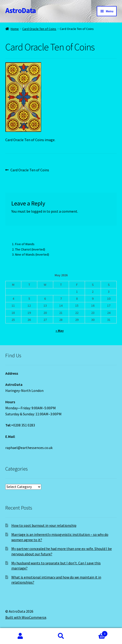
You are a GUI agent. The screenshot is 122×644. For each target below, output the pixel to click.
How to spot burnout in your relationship (44, 525)
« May (60, 331)
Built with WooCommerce (26, 617)
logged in (38, 211)
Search (61, 636)
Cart (94, 633)
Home (15, 29)
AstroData (21, 10)
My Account (20, 636)
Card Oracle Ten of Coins (39, 29)
